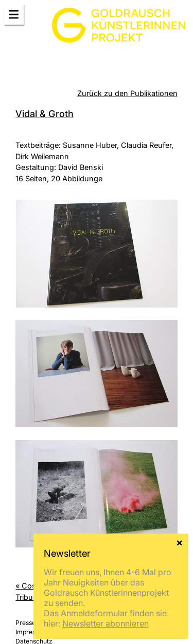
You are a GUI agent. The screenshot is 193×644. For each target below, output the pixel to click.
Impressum (32, 632)
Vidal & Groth (45, 113)
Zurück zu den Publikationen (127, 93)
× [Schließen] (179, 542)
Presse (25, 623)
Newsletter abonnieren (106, 623)
